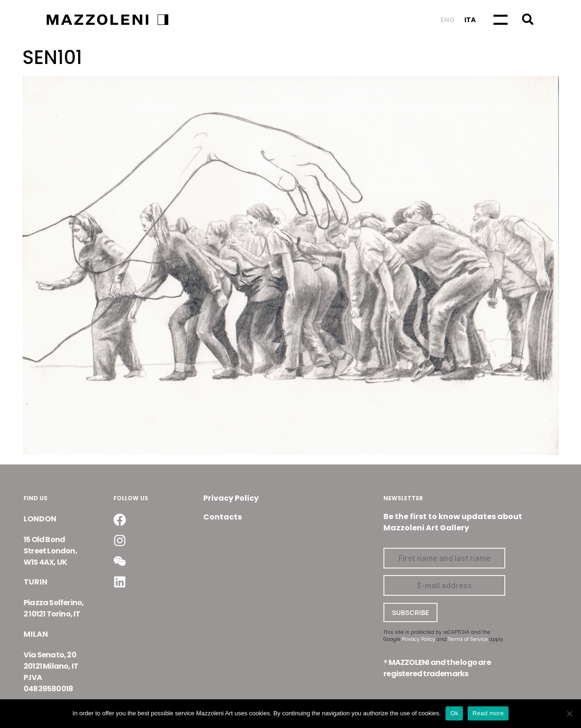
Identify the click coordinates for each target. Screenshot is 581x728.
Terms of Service (468, 639)
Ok (454, 713)
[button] (528, 19)
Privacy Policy (231, 498)
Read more (488, 713)
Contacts (223, 517)
